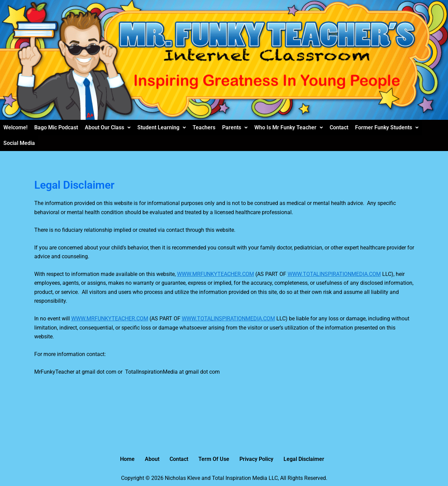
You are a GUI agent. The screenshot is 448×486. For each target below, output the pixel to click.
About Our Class (108, 127)
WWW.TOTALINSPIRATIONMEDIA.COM (334, 274)
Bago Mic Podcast (56, 127)
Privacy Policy (256, 459)
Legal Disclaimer (304, 459)
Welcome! (15, 127)
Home (127, 459)
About (152, 459)
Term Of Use (214, 459)
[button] (108, 128)
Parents (235, 127)
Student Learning (162, 127)
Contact (339, 127)
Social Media (19, 143)
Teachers (204, 127)
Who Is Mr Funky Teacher (289, 127)
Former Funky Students (387, 127)
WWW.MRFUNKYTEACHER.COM (216, 274)
